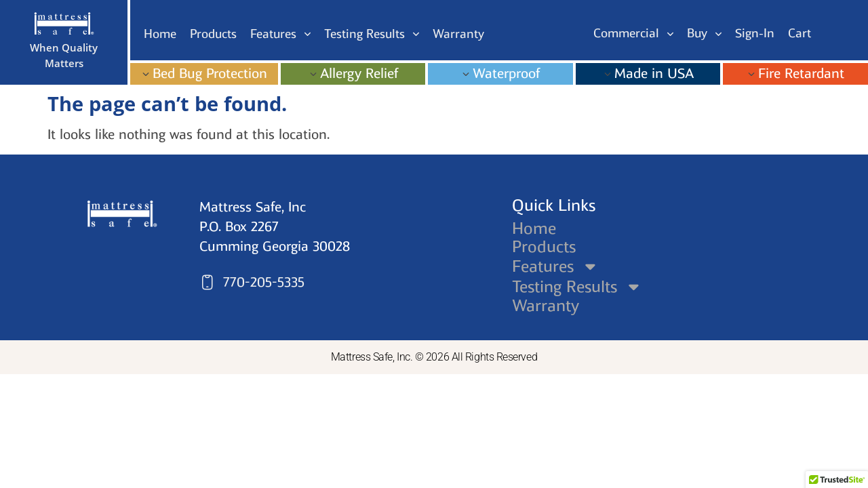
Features (556, 266)
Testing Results (578, 286)
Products (544, 247)
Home (534, 228)
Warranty (546, 306)
